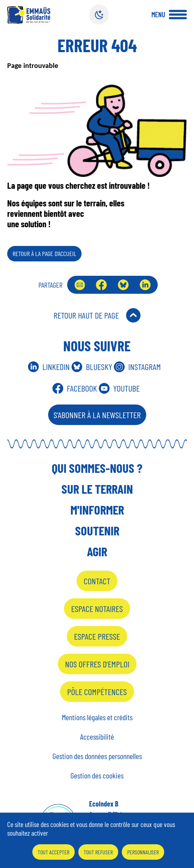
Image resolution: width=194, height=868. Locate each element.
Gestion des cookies (97, 775)
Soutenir (97, 530)
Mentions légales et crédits (97, 717)
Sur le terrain (97, 489)
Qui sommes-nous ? (97, 468)
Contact (97, 581)
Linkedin (56, 367)
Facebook (101, 285)
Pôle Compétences (97, 692)
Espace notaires (97, 609)
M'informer (97, 510)
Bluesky (123, 285)
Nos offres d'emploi (97, 664)
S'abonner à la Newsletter (97, 415)
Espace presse (97, 636)
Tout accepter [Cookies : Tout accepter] (54, 852)
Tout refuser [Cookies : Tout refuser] (98, 852)
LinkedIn (145, 285)
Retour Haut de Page (86, 315)
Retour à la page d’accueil (44, 253)
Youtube (126, 388)
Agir (97, 551)
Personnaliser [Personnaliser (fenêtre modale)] (143, 852)
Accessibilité (97, 736)
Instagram (145, 367)
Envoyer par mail (80, 285)
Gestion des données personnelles (97, 756)
